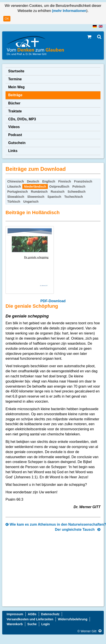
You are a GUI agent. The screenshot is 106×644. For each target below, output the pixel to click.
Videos (14, 127)
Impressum (15, 614)
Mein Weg (16, 87)
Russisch (58, 192)
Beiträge (15, 95)
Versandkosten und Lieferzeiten (30, 619)
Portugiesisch (18, 192)
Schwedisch (76, 192)
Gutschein (17, 143)
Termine (15, 79)
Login (46, 624)
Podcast (15, 135)
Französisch (83, 181)
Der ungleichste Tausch (78, 530)
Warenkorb (15, 624)
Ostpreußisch (59, 186)
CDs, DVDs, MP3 (22, 119)
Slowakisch (16, 197)
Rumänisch (39, 192)
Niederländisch (35, 186)
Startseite (16, 71)
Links (13, 151)
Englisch (49, 181)
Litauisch (14, 186)
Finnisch (65, 181)
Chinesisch (16, 181)
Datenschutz (50, 614)
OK (7, 19)
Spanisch (54, 197)
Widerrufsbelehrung (73, 619)
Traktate (15, 111)
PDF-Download (53, 301)
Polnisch (79, 186)
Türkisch (14, 202)
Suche (32, 624)
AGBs (32, 614)
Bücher (14, 103)
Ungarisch (31, 202)
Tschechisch (74, 197)
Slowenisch (36, 197)
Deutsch (33, 181)
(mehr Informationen (69, 11)
